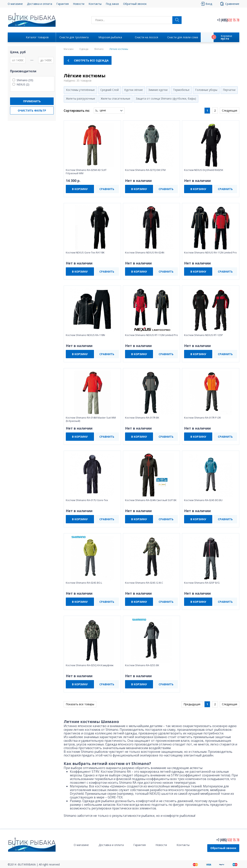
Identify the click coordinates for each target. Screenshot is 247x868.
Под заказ (112, 4)
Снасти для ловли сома (183, 37)
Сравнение (232, 4)
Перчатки (229, 90)
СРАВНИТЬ (107, 189)
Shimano (99, 49)
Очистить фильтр (32, 110)
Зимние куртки (158, 90)
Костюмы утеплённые (80, 90)
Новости (79, 4)
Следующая (230, 110)
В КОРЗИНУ (80, 189)
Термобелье (181, 90)
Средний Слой (110, 90)
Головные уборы (206, 90)
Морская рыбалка (110, 37)
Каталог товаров (37, 37)
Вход (209, 4)
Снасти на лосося (146, 37)
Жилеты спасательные (115, 98)
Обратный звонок (135, 4)
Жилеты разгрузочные (81, 98)
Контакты (95, 4)
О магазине (15, 4)
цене (103, 110)
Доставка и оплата (40, 4)
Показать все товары (80, 704)
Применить (32, 101)
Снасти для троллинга (74, 37)
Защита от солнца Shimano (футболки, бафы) (166, 98)
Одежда (84, 49)
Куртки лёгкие (134, 90)
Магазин (69, 49)
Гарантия (63, 4)
